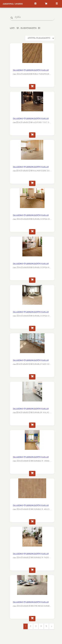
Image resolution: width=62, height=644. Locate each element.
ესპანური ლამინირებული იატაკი (31, 70)
